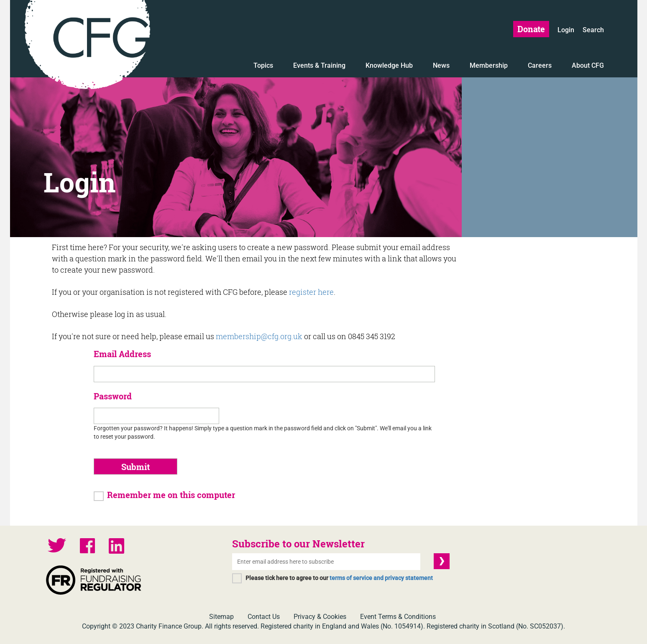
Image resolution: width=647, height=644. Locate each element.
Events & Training (319, 65)
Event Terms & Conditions (398, 617)
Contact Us (264, 617)
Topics (263, 65)
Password (113, 396)
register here (311, 292)
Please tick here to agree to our (339, 578)
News (441, 65)
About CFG (588, 65)
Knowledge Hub (389, 65)
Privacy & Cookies (320, 617)
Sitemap (221, 617)
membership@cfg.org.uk (259, 336)
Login (566, 30)
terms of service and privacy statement (381, 578)
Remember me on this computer (171, 495)
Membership (489, 65)
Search (593, 30)
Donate (531, 29)
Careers (540, 65)
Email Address (122, 354)
